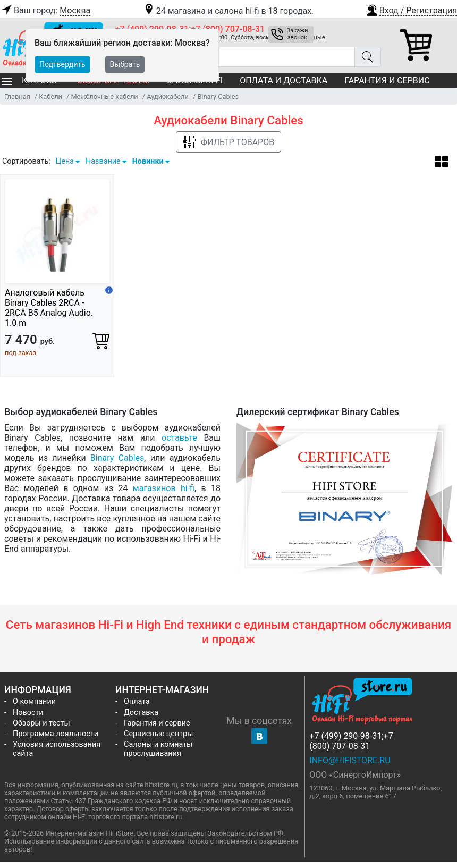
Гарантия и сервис (387, 81)
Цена (65, 161)
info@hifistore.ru (350, 760)
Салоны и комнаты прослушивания (158, 749)
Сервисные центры (158, 734)
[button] (411, 9)
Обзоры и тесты (41, 723)
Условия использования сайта (57, 749)
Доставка (141, 713)
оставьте (179, 438)
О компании (34, 701)
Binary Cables (117, 458)
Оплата (137, 701)
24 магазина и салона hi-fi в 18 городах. (228, 11)
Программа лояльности (56, 734)
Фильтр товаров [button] (228, 142)
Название (103, 161)
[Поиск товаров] (235, 57)
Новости (28, 713)
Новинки (148, 161)
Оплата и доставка (283, 81)
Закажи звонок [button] (298, 34)
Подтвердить (62, 64)
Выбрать (125, 64)
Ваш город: (45, 11)
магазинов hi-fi (164, 488)
